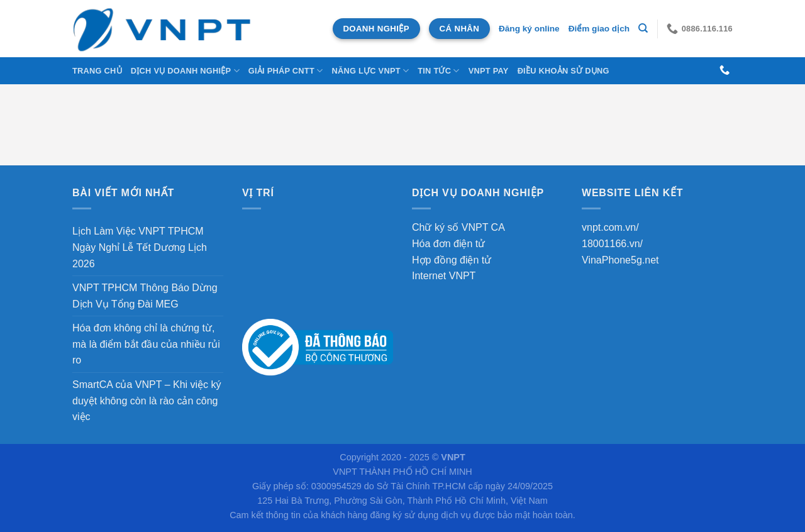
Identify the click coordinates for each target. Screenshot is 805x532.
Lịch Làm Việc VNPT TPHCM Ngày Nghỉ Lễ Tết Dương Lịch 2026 (140, 247)
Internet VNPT (444, 276)
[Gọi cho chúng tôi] (724, 70)
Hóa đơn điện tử (448, 244)
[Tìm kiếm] (643, 28)
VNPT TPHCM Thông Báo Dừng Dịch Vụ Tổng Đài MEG (145, 296)
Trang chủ (97, 71)
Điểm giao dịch (599, 29)
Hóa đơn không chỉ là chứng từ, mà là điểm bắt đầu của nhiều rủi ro (146, 344)
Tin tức (438, 71)
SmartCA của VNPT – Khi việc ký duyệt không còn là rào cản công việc (147, 401)
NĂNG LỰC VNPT (370, 71)
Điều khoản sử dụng (563, 71)
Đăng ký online (529, 29)
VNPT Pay (489, 71)
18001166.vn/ (612, 244)
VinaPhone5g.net (620, 260)
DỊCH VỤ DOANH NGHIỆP (185, 71)
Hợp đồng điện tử (452, 260)
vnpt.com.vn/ (610, 227)
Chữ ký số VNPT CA (458, 227)
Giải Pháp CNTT (286, 71)
